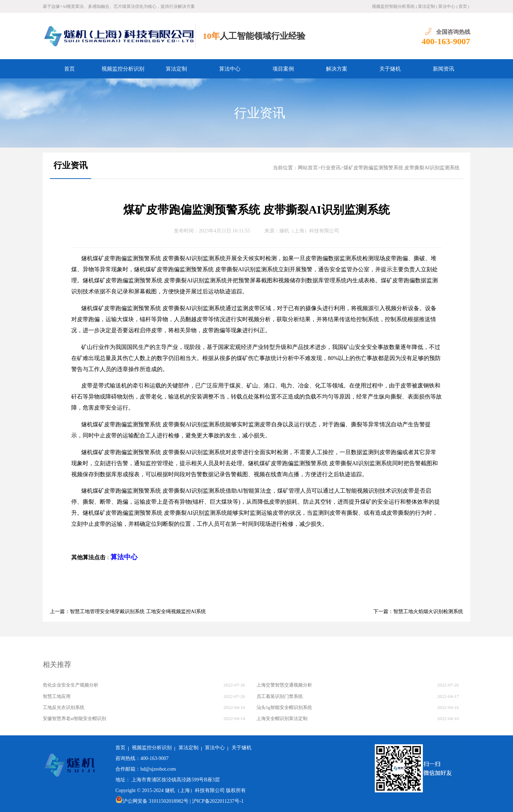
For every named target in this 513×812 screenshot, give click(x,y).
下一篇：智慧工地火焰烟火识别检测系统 (418, 611)
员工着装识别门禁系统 (280, 696)
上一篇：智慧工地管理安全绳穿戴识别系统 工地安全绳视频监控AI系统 (128, 611)
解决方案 (337, 69)
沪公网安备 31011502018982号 (152, 801)
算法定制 (426, 6)
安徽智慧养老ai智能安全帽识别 (74, 718)
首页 (463, 6)
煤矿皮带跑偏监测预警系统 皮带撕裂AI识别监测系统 (401, 168)
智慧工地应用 (57, 696)
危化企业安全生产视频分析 (71, 685)
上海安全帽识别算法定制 (282, 718)
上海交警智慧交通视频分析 (284, 685)
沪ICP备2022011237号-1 (218, 801)
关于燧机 (390, 69)
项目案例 (283, 69)
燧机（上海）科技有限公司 (309, 231)
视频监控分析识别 (123, 69)
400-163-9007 (446, 41)
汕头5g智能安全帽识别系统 (284, 707)
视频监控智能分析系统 (393, 6)
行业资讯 (260, 113)
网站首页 (308, 168)
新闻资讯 (444, 69)
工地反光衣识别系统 (64, 707)
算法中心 (447, 6)
